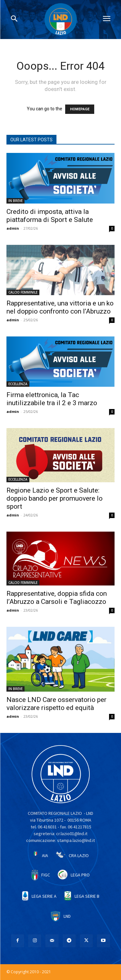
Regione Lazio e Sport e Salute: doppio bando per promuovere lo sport (55, 498)
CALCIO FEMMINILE (23, 292)
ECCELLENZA (18, 384)
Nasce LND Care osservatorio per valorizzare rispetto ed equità (56, 704)
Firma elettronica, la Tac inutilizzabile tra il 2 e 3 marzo (52, 399)
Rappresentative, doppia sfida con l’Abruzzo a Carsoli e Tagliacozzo (57, 598)
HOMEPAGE (80, 109)
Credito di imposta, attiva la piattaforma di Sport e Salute (50, 216)
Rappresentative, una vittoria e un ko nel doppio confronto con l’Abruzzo (60, 307)
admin (13, 228)
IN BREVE (15, 201)
